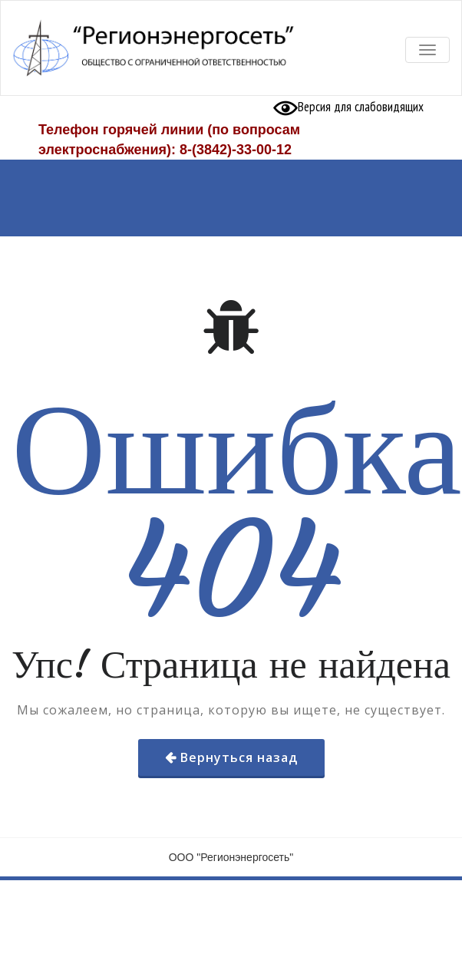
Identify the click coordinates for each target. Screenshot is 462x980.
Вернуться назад (239, 757)
